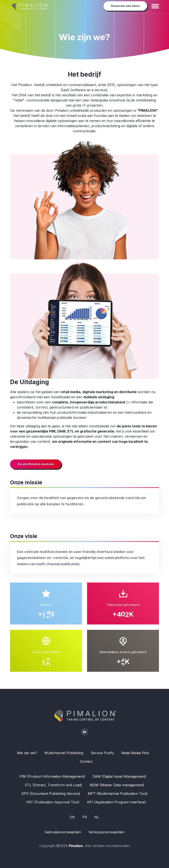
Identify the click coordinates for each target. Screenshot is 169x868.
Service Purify (102, 753)
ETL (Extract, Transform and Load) (54, 785)
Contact (86, 761)
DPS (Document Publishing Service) (51, 794)
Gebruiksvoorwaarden (63, 832)
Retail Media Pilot (135, 753)
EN (72, 817)
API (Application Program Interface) (116, 802)
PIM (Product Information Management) (52, 776)
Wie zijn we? (27, 753)
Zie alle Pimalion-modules (36, 464)
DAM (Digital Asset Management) (119, 776)
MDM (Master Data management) (117, 785)
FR (85, 817)
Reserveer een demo (125, 6)
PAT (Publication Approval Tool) (53, 802)
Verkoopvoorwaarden (106, 832)
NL (97, 817)
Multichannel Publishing (64, 753)
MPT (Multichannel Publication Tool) (118, 794)
